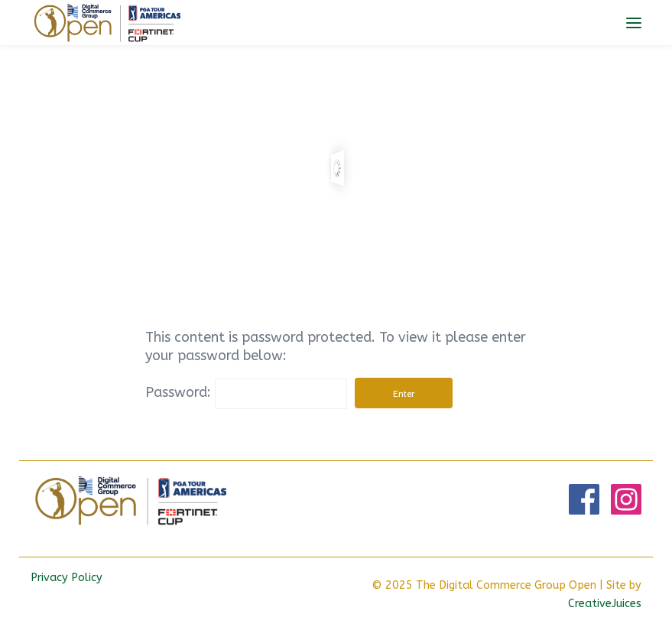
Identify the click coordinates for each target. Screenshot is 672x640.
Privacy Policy (67, 578)
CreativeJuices (605, 604)
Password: (246, 392)
